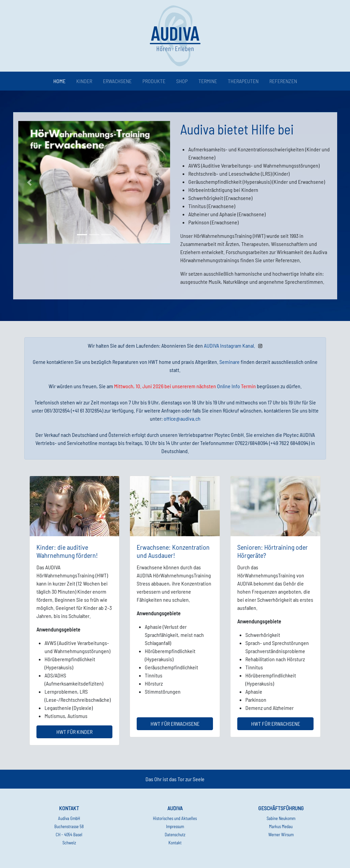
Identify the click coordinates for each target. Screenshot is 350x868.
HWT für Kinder (74, 732)
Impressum (175, 826)
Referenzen (283, 81)
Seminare (230, 362)
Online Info (228, 386)
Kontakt (175, 843)
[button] (30, 183)
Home (61, 81)
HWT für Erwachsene (175, 724)
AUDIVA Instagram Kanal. (230, 345)
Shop (182, 81)
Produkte (154, 81)
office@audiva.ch (182, 418)
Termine (208, 81)
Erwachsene (117, 81)
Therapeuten (243, 81)
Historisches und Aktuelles (175, 818)
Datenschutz (175, 835)
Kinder (84, 81)
